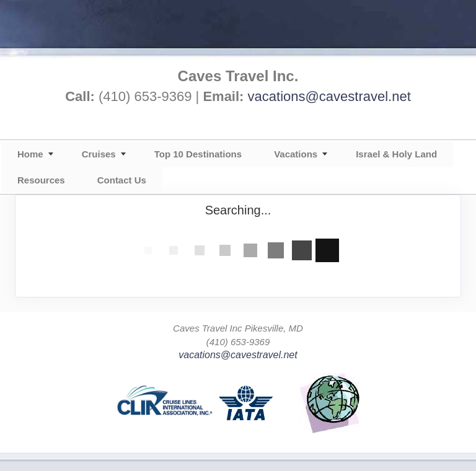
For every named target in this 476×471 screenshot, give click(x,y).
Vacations (296, 154)
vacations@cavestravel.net (329, 96)
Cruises (99, 154)
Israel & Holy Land (396, 154)
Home (30, 154)
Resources (41, 180)
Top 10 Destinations (198, 154)
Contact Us (122, 180)
